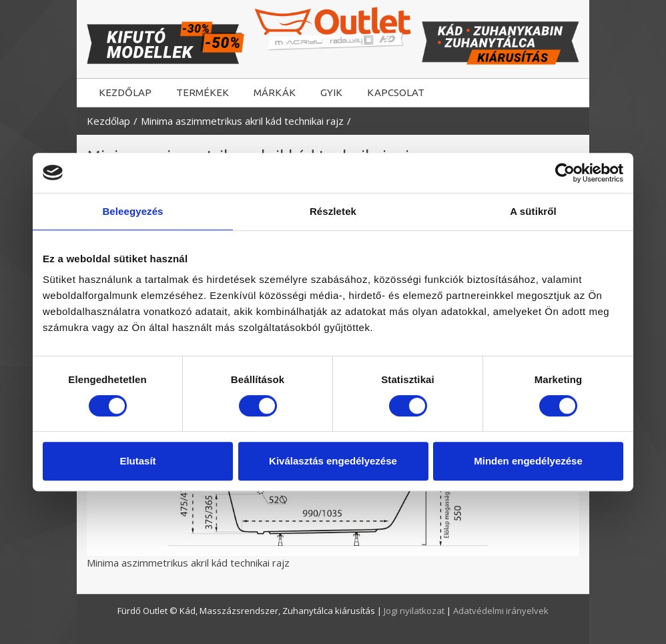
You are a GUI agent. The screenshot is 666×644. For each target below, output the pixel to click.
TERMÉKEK (203, 92)
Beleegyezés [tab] (132, 211)
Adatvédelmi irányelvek (501, 611)
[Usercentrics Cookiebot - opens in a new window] (565, 173)
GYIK (331, 92)
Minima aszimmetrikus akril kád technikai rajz (242, 121)
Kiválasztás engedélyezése (333, 461)
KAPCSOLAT (396, 92)
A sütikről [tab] (533, 211)
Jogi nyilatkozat (415, 611)
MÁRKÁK (275, 92)
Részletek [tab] (333, 211)
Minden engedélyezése (528, 461)
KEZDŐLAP (125, 92)
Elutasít (137, 461)
